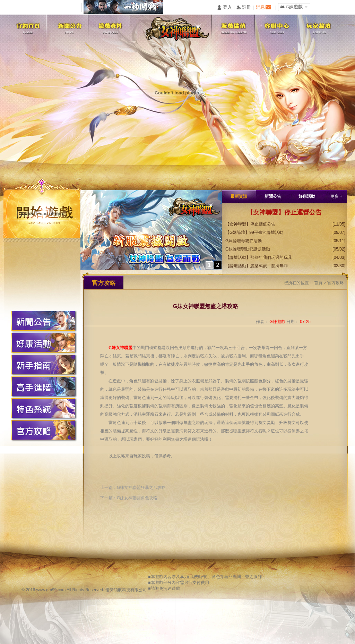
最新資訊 (239, 196)
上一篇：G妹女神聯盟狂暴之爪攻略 (133, 488)
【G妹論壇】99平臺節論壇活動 (254, 232)
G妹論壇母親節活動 (244, 241)
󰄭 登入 (224, 7)
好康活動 (307, 196)
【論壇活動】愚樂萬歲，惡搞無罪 (257, 266)
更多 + (336, 196)
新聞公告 (273, 196)
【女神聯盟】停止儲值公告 (250, 224)
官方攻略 (336, 283)
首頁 (318, 283)
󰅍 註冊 (244, 7)
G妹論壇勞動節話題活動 (248, 249)
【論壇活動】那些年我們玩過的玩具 (259, 257)
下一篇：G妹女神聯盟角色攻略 (129, 498)
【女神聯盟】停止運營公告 (284, 212)
